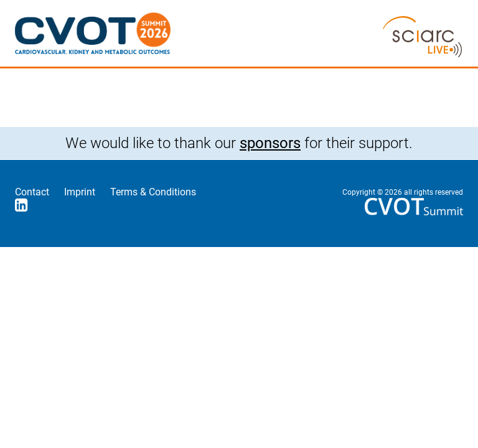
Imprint (80, 192)
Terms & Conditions (153, 192)
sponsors (270, 143)
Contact (32, 192)
